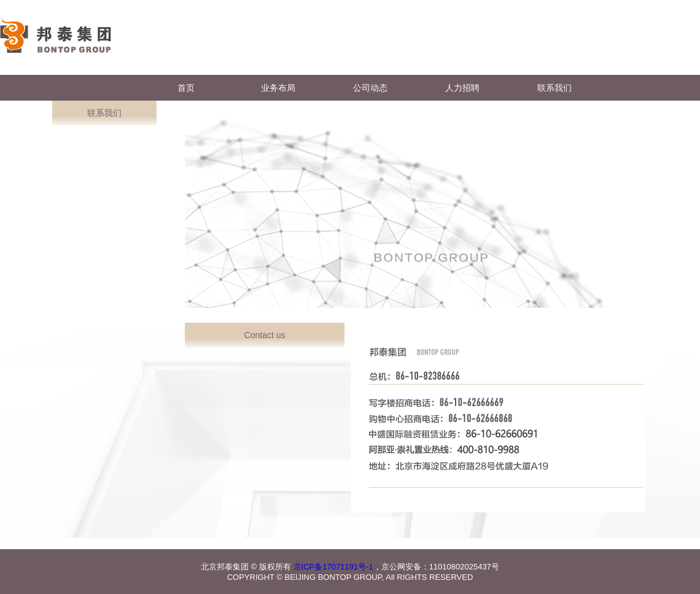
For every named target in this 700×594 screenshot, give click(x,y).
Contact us (265, 335)
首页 (186, 88)
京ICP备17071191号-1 (333, 567)
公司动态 (370, 88)
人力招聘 (462, 88)
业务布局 (278, 88)
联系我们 (554, 88)
